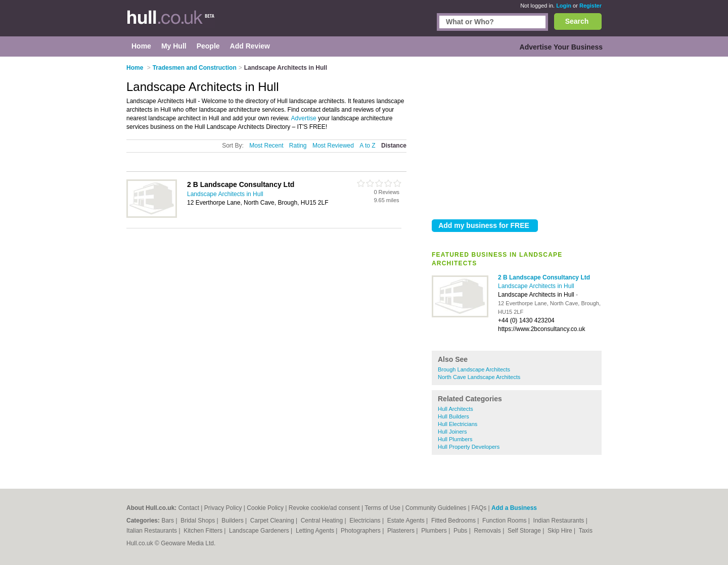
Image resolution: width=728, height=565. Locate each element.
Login (564, 6)
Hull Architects (456, 409)
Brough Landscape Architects (474, 369)
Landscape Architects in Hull (536, 286)
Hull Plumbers (455, 439)
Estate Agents (407, 521)
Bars (168, 521)
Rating (298, 146)
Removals (488, 531)
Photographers (361, 531)
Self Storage (525, 531)
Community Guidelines (436, 508)
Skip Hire (561, 531)
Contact (189, 508)
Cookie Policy (265, 508)
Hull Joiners (452, 432)
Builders (233, 521)
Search (577, 21)
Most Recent (266, 146)
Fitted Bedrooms (454, 521)
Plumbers (435, 531)
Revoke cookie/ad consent (324, 508)
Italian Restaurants (152, 531)
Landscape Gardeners (260, 531)
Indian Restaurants (560, 521)
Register (590, 6)
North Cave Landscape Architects (479, 377)
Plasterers (402, 531)
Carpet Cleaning (273, 521)
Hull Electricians (458, 424)
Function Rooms (505, 521)
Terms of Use (382, 508)
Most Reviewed (333, 146)
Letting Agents (316, 531)
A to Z (367, 146)
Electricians (366, 521)
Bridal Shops (198, 521)
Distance (394, 146)
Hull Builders (453, 416)
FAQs (479, 508)
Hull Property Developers (469, 447)
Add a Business (514, 508)
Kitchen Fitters (204, 531)
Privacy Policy (223, 508)
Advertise (304, 118)
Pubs (461, 531)
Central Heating (323, 521)
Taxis (586, 531)
